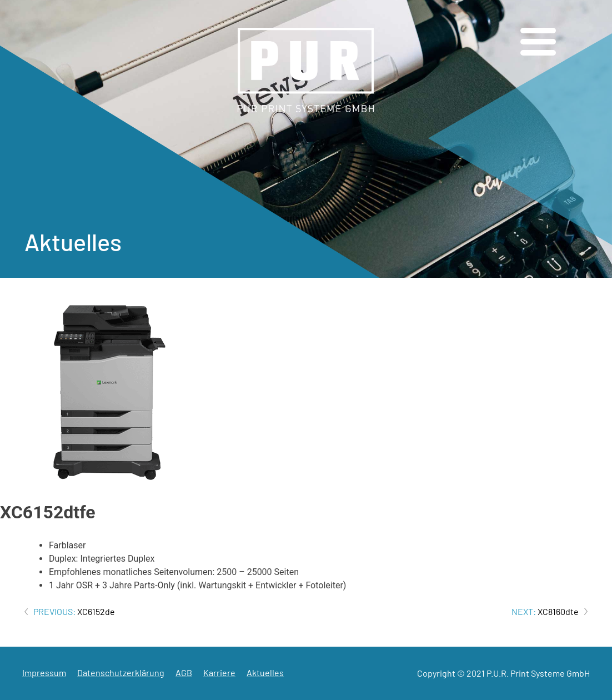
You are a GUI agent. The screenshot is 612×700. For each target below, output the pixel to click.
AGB (184, 672)
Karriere (219, 672)
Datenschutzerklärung (121, 672)
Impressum (44, 672)
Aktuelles (265, 672)
